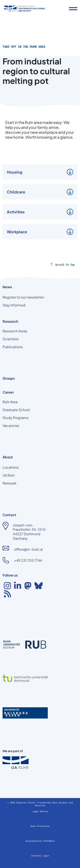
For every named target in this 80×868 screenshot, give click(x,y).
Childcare (16, 192)
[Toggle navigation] (73, 9)
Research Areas (15, 331)
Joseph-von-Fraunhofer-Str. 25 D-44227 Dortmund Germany (30, 532)
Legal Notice (40, 811)
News (7, 287)
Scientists (11, 339)
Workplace (17, 232)
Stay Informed (14, 305)
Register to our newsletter (23, 297)
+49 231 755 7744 (28, 560)
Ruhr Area (10, 402)
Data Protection (40, 826)
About (8, 457)
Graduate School (16, 410)
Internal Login (40, 856)
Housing (15, 172)
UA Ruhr (9, 475)
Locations (11, 467)
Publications (13, 347)
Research (10, 321)
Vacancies (11, 426)
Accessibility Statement (40, 841)
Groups (9, 378)
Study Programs (15, 418)
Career (8, 392)
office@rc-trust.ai (28, 549)
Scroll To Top (65, 265)
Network (9, 483)
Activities (16, 212)
